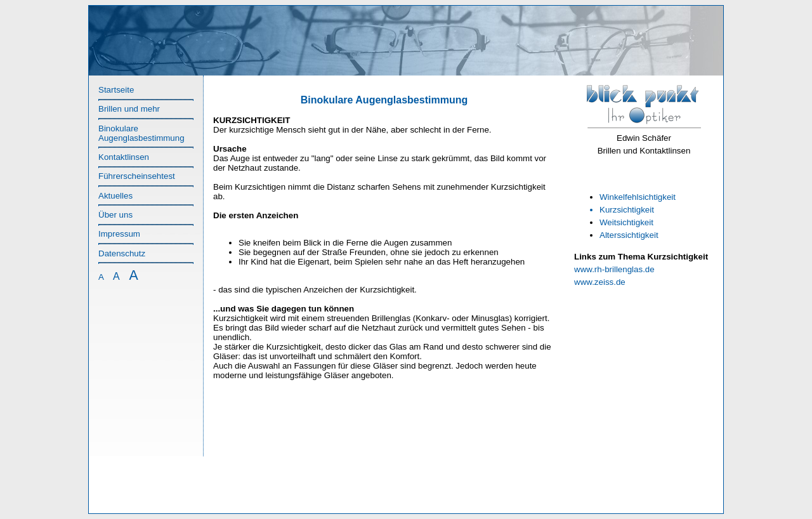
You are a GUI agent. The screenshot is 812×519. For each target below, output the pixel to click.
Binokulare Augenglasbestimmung (141, 133)
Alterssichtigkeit (629, 235)
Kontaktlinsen (124, 157)
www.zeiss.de (600, 282)
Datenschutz (122, 253)
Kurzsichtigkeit (627, 210)
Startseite (116, 90)
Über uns (115, 215)
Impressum (119, 234)
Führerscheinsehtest (137, 176)
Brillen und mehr (129, 109)
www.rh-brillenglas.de (614, 269)
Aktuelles (115, 196)
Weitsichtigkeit (626, 222)
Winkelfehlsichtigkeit (638, 197)
